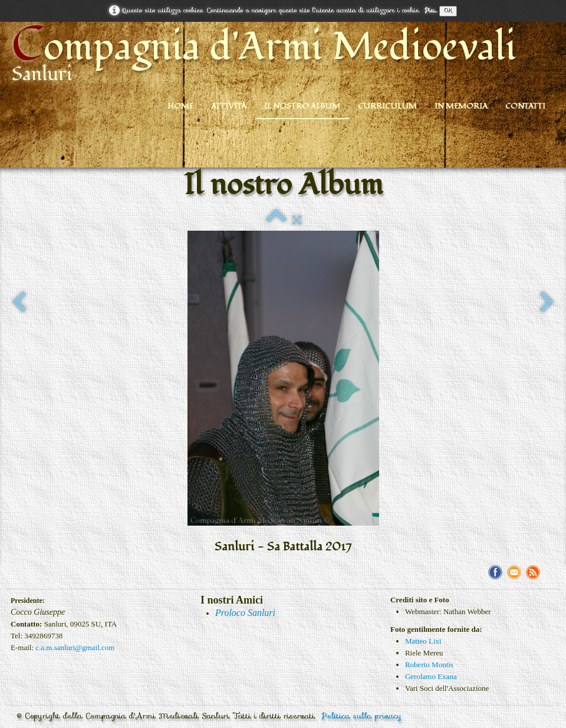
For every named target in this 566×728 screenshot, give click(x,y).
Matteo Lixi (423, 641)
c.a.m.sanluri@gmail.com (75, 647)
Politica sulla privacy (362, 716)
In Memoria (461, 106)
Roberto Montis (429, 665)
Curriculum (387, 106)
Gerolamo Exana (431, 676)
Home (180, 106)
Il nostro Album (302, 106)
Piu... (431, 10)
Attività (229, 106)
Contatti (525, 106)
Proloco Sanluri (245, 613)
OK (448, 11)
